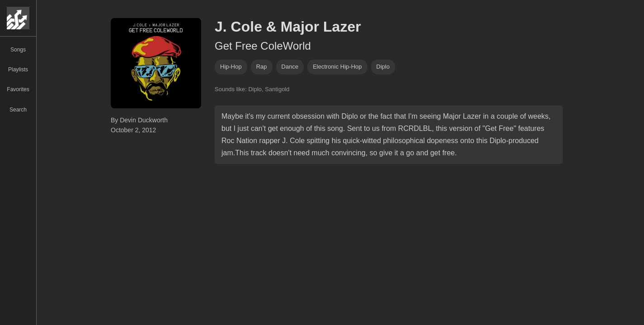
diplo (383, 67)
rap (262, 67)
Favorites (18, 89)
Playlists (18, 70)
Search (18, 110)
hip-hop (231, 67)
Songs (18, 50)
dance (290, 67)
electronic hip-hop (337, 67)
